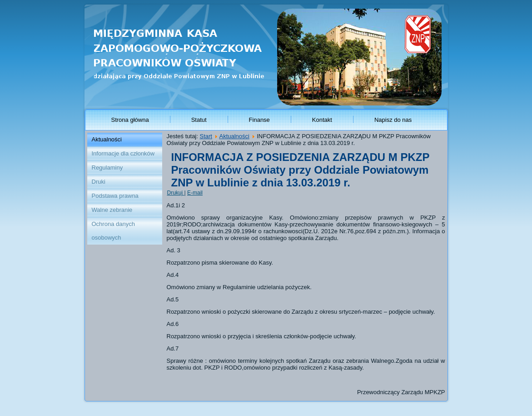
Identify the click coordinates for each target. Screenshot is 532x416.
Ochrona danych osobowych (113, 231)
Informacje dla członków (123, 153)
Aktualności (107, 139)
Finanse (259, 120)
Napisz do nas (393, 120)
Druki (99, 182)
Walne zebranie (112, 210)
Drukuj (176, 193)
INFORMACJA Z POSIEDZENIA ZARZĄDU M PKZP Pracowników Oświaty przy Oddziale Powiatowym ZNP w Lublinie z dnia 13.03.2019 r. (300, 170)
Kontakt (322, 120)
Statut (199, 120)
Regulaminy (107, 168)
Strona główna (130, 120)
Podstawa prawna (115, 196)
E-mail (195, 193)
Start (206, 136)
